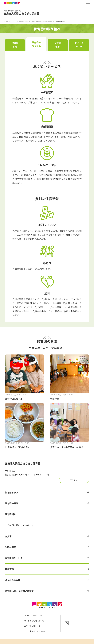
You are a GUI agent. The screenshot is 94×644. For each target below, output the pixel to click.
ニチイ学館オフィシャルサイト (37, 631)
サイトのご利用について (34, 621)
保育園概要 (58, 45)
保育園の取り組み (36, 44)
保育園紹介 (15, 45)
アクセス (74, 480)
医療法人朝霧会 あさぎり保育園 (42, 22)
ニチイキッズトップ (9, 22)
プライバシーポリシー (33, 615)
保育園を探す (24, 22)
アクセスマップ (79, 45)
